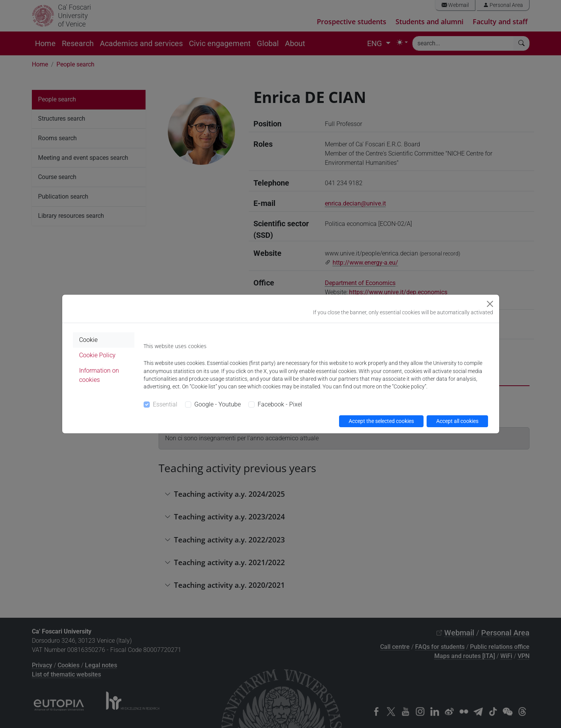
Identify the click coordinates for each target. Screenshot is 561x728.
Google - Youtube (218, 404)
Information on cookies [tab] (99, 375)
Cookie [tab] (88, 340)
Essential (165, 404)
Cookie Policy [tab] (97, 355)
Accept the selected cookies (381, 421)
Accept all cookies (457, 421)
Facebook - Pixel (280, 404)
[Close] (490, 304)
